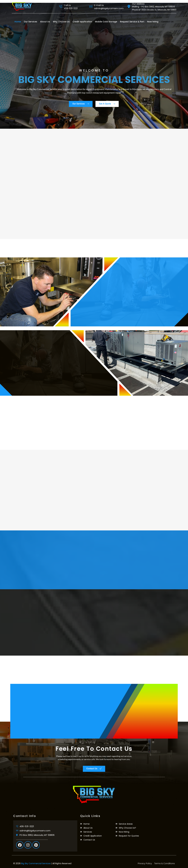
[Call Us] (61, 6)
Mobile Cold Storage (106, 22)
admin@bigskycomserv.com (109, 8)
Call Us (67, 5)
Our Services (30, 22)
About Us (45, 22)
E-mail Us (99, 5)
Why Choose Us (61, 22)
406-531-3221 (71, 8)
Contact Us (167, 22)
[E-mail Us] (91, 6)
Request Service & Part (132, 22)
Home (18, 22)
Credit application (82, 22)
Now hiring (153, 22)
